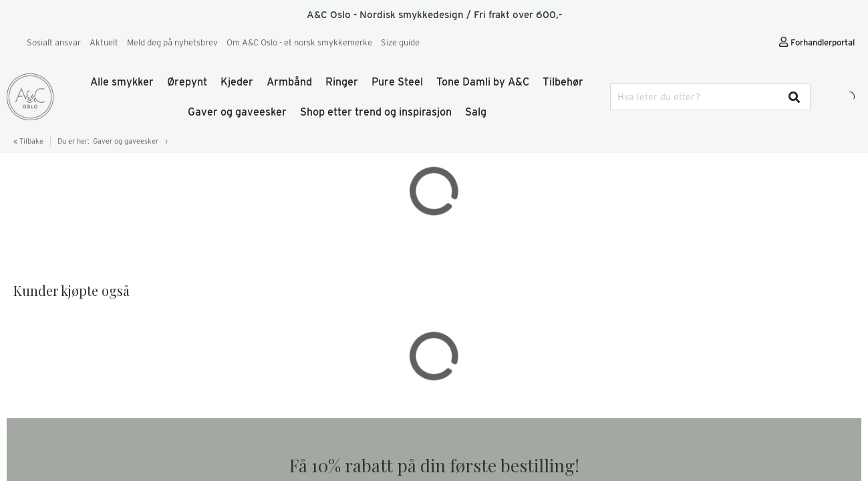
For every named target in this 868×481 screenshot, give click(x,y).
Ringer (342, 82)
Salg (476, 112)
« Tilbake (28, 141)
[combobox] (710, 97)
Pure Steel (397, 82)
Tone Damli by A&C (483, 82)
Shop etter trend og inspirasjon (376, 112)
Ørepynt (187, 82)
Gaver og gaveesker (237, 112)
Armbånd (289, 82)
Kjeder (237, 82)
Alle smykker (122, 82)
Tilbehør (563, 82)
